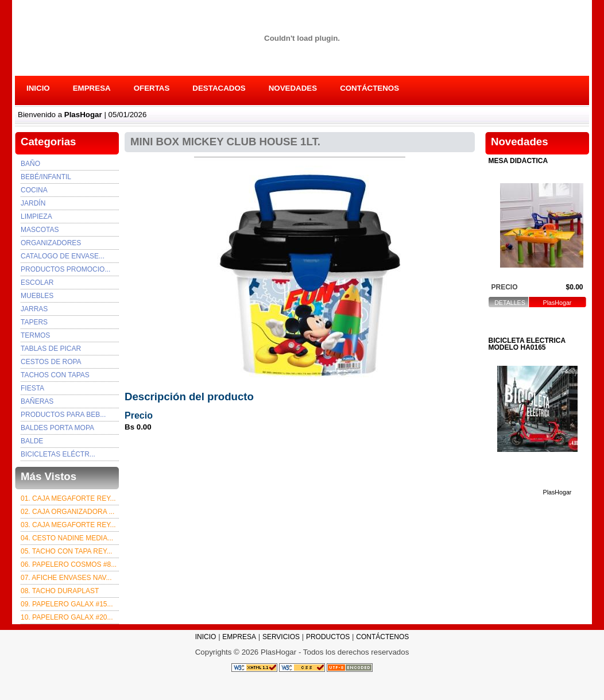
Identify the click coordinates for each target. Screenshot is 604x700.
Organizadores (51, 243)
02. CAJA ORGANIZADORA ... (67, 512)
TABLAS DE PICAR (51, 349)
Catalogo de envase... (63, 256)
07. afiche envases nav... (66, 578)
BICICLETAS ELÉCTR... (58, 454)
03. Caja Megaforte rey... (68, 525)
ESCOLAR (37, 283)
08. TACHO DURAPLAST (60, 591)
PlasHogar (557, 303)
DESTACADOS (219, 88)
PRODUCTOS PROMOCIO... (65, 269)
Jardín (33, 203)
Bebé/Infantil (46, 177)
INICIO (38, 88)
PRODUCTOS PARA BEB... (63, 415)
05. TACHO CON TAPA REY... (66, 551)
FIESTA (32, 388)
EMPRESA (92, 88)
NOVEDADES (293, 88)
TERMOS (35, 335)
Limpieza (36, 216)
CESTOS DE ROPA (51, 362)
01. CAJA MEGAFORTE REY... (68, 498)
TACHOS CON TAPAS (55, 375)
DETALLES (510, 303)
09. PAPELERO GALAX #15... (67, 604)
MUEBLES (37, 296)
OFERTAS (152, 88)
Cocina (34, 190)
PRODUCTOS (328, 637)
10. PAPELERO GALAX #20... (67, 617)
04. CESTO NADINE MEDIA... (67, 538)
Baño (30, 164)
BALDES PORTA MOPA (57, 428)
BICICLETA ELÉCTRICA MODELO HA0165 (527, 344)
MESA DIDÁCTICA (518, 161)
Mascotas (40, 230)
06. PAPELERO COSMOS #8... (69, 564)
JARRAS (34, 309)
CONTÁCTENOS (369, 88)
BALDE (32, 441)
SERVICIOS (281, 637)
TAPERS (34, 322)
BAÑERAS (37, 401)
